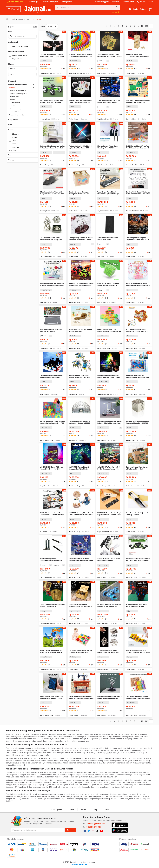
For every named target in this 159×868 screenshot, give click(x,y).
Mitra (84, 810)
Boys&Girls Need (103, 532)
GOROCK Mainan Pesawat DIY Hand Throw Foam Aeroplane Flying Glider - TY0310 (51, 651)
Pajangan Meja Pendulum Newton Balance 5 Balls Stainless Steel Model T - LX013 (110, 422)
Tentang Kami (56, 810)
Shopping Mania (103, 669)
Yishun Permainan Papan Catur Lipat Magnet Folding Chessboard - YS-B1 (109, 560)
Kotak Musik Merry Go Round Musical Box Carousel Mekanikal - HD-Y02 (138, 285)
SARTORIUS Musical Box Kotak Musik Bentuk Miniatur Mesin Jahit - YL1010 (81, 697)
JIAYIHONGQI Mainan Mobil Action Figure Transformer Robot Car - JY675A (81, 560)
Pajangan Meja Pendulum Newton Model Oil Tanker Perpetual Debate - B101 (110, 697)
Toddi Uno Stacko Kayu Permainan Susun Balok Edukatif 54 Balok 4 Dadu (138, 55)
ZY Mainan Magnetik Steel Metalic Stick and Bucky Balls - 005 (52, 239)
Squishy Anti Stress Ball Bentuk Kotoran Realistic (80, 330)
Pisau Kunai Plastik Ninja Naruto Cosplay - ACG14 (137, 514)
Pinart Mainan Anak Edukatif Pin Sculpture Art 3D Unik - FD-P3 (52, 697)
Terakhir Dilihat (128, 2)
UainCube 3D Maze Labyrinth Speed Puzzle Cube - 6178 (108, 285)
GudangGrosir (45, 119)
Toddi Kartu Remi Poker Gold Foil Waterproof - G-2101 (53, 606)
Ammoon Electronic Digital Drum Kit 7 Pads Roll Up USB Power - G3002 (138, 560)
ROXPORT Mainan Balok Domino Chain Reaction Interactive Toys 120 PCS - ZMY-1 (81, 55)
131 (142, 26)
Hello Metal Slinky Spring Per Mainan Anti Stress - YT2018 (80, 422)
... (138, 26)
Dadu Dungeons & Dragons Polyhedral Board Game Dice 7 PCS (137, 239)
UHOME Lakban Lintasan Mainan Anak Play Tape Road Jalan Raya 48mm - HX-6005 (52, 514)
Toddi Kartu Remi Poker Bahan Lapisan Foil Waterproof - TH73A (109, 55)
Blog (95, 810)
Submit (70, 830)
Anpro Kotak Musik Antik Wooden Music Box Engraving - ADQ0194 (80, 606)
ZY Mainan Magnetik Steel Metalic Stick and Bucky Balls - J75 (109, 651)
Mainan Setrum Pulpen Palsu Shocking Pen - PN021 (108, 147)
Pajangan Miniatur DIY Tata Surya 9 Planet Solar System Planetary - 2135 (52, 285)
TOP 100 (116, 12)
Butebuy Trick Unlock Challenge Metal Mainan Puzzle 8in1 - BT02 (138, 193)
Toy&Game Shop (46, 73)
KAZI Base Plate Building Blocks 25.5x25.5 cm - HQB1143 (138, 101)
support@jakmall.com (96, 824)
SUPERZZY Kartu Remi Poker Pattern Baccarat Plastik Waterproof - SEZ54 (137, 606)
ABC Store (101, 165)
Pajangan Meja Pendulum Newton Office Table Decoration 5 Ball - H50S (53, 147)
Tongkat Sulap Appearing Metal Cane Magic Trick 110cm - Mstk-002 (52, 55)
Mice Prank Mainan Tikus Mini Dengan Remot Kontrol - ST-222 (52, 193)
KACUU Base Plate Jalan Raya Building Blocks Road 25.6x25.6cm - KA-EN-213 (51, 330)
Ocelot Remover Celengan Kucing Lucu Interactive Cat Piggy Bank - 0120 (79, 193)
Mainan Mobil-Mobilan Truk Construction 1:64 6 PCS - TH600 (138, 651)
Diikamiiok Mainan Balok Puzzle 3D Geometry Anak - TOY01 (80, 651)
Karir (72, 810)
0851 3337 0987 (94, 827)
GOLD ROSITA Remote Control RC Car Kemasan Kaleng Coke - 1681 (109, 468)
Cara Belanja (33, 2)
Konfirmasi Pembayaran (49, 2)
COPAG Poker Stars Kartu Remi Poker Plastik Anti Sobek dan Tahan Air (80, 101)
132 (146, 26)
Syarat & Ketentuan (80, 864)
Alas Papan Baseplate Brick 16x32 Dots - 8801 (108, 239)
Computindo (73, 394)
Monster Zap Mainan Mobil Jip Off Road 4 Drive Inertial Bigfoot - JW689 (81, 285)
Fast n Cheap (102, 73)
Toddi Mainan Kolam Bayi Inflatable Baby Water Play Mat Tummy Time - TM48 (137, 376)
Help (107, 810)
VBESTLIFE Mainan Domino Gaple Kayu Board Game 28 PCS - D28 (109, 514)
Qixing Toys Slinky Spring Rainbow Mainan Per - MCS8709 (109, 330)
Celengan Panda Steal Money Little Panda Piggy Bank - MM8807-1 (137, 468)
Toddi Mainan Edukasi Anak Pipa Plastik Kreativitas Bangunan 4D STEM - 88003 (138, 147)
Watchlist (116, 2)
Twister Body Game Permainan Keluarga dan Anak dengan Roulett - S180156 (52, 376)
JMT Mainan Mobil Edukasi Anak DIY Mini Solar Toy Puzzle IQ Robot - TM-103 (52, 101)
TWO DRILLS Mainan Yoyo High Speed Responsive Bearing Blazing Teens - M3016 (109, 101)
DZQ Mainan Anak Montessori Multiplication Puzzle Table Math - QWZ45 (138, 697)
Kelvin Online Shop (75, 73)
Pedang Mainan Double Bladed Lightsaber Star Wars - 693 (80, 147)
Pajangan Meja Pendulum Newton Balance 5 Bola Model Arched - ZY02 (81, 239)
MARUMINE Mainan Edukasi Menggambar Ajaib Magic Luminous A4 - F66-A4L (79, 468)
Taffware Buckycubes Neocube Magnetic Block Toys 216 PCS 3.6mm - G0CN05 (138, 422)
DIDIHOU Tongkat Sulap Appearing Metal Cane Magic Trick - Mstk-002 (51, 560)
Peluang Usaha (66, 2)
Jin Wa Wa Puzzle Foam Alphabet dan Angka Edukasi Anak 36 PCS (53, 422)
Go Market (44, 532)
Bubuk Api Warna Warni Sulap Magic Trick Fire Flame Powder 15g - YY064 (109, 376)
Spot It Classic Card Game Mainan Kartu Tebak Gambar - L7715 (137, 330)
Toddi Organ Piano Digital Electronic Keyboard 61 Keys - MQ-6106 (109, 193)
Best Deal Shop (131, 119)
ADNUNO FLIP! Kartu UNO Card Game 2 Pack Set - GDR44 (52, 468)
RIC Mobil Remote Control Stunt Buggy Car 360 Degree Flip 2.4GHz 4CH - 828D (109, 606)
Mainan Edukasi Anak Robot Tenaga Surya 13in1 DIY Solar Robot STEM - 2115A (80, 376)
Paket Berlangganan (102, 2)
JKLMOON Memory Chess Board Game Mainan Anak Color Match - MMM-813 (81, 514)
